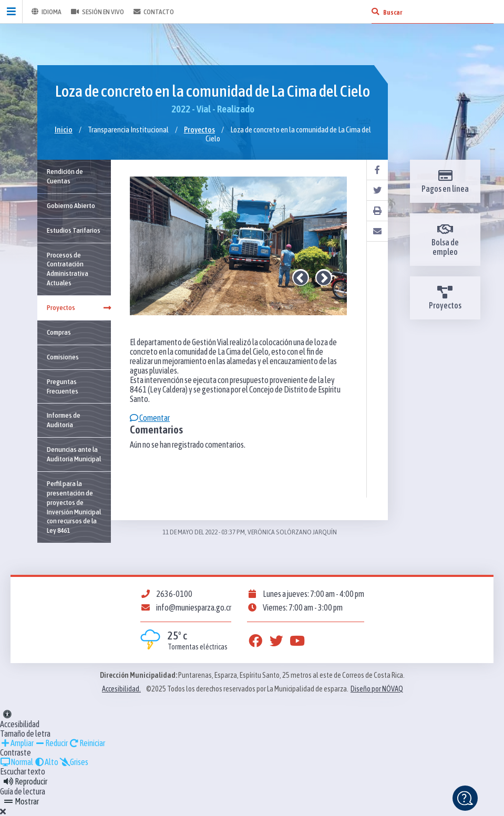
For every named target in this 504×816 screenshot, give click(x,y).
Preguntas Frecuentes (63, 386)
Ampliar (17, 743)
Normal (17, 762)
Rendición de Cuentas (65, 176)
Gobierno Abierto (71, 205)
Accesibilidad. (121, 689)
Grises (74, 762)
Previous (301, 277)
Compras (59, 332)
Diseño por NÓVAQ (377, 689)
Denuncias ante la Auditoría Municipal (74, 454)
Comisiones (63, 357)
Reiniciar (87, 743)
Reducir (51, 743)
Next (324, 277)
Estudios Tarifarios (74, 230)
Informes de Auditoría (64, 420)
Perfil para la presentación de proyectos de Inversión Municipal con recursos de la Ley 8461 (74, 507)
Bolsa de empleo (445, 240)
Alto (46, 762)
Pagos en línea (445, 181)
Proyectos (199, 130)
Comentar (150, 418)
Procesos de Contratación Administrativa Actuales (68, 269)
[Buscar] (375, 12)
